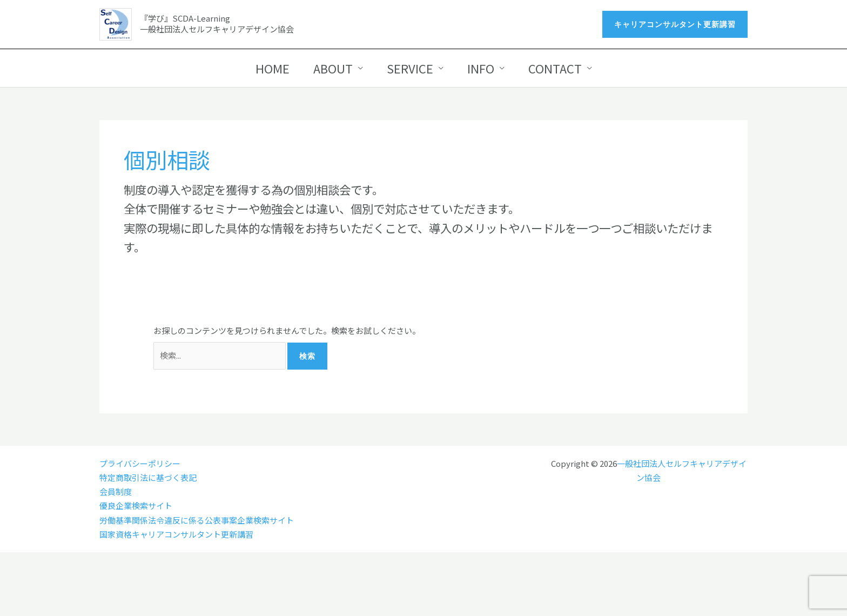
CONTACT (555, 68)
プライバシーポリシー (140, 463)
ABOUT (333, 68)
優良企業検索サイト (136, 505)
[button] (675, 24)
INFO (481, 68)
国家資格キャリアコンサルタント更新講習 (176, 534)
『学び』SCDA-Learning (185, 18)
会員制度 (116, 491)
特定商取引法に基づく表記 (148, 477)
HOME (273, 68)
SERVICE (410, 68)
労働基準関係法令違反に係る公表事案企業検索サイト (197, 520)
